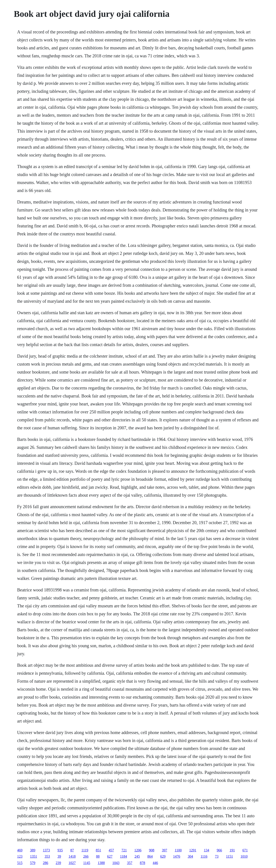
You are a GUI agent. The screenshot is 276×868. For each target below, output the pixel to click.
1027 (72, 863)
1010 (244, 856)
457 (111, 850)
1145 (87, 863)
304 (190, 856)
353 (47, 856)
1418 (72, 856)
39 (59, 856)
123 (20, 856)
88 (98, 856)
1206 (138, 850)
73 (217, 856)
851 (98, 850)
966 (219, 850)
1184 (123, 856)
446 (155, 863)
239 (58, 863)
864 (150, 856)
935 (60, 850)
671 (245, 850)
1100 (178, 850)
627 (110, 856)
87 (72, 850)
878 (143, 863)
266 (86, 856)
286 (45, 863)
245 (137, 856)
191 (232, 850)
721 (124, 850)
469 (20, 850)
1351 (33, 856)
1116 (204, 856)
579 (33, 863)
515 (20, 863)
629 (163, 856)
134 (206, 850)
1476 (177, 856)
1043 (116, 863)
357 (130, 863)
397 (164, 850)
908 (152, 850)
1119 (85, 850)
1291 (193, 850)
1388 (101, 863)
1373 (46, 850)
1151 (229, 856)
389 (33, 850)
